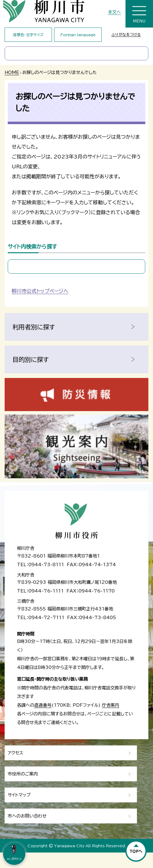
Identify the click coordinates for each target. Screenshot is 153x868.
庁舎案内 (111, 705)
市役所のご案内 (23, 774)
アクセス (15, 753)
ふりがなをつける (126, 34)
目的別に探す (31, 359)
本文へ (114, 12)
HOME (12, 72)
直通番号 (43, 705)
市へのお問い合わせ (27, 816)
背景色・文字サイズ (28, 35)
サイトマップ (19, 795)
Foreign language (78, 35)
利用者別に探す (34, 327)
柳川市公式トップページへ (40, 291)
